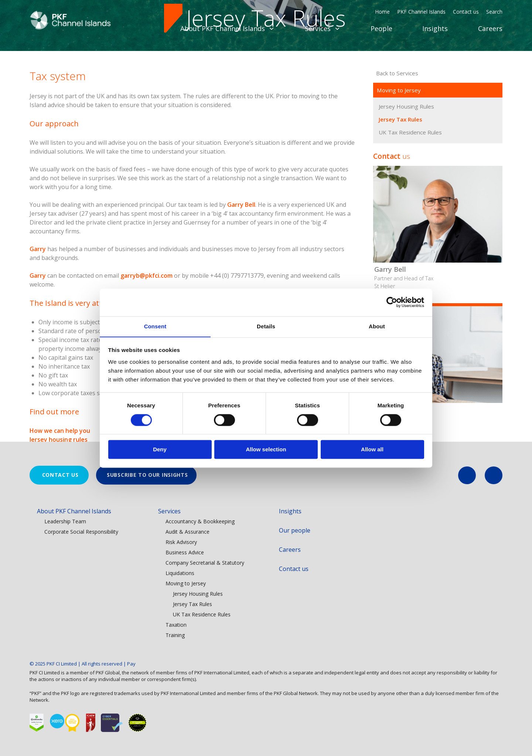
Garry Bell (241, 286)
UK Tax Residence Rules (410, 213)
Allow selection (266, 450)
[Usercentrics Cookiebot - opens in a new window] (392, 302)
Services (323, 28)
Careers (490, 28)
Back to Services (395, 154)
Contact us (466, 12)
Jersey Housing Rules (406, 188)
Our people (295, 530)
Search (494, 12)
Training (175, 635)
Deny (160, 450)
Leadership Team (65, 521)
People (381, 28)
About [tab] (377, 326)
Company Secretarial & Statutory (205, 563)
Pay (131, 664)
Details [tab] (266, 326)
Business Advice (185, 552)
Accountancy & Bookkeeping (200, 521)
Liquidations (180, 573)
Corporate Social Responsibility (81, 532)
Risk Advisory (181, 542)
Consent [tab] (155, 326)
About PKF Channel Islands (227, 28)
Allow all (372, 450)
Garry (38, 330)
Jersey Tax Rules (400, 201)
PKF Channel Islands (421, 12)
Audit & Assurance (187, 532)
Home (382, 12)
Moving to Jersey (398, 171)
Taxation (176, 625)
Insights (435, 28)
